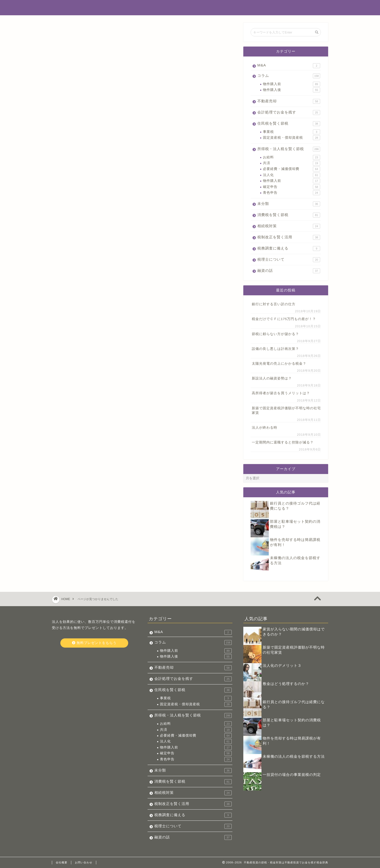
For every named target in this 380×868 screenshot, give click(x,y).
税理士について (84, 323)
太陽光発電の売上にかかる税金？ (279, 364)
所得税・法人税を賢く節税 (95, 276)
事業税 (292, 132)
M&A (75, 237)
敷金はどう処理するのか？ (286, 684)
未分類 (76, 284)
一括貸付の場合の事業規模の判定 (292, 775)
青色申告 (292, 193)
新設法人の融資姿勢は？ (272, 378)
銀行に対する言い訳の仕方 (274, 304)
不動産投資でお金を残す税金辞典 (190, 8)
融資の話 (78, 330)
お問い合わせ (84, 862)
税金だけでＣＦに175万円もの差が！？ (284, 319)
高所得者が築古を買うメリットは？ (281, 393)
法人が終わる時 (265, 428)
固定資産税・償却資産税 (292, 138)
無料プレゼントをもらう (94, 643)
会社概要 (62, 862)
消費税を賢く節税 (87, 291)
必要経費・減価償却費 (292, 169)
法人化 (292, 175)
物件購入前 (292, 84)
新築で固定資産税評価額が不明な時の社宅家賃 (286, 410)
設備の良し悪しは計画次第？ (275, 349)
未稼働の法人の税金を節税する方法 (294, 756)
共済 (292, 163)
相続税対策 (80, 299)
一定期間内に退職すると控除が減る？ (283, 442)
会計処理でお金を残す (91, 260)
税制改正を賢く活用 (89, 307)
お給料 (292, 157)
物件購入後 (292, 90)
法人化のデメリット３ (282, 665)
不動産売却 (80, 252)
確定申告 (292, 187)
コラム (76, 245)
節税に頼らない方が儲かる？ (275, 334)
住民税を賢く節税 (87, 268)
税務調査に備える (87, 315)
